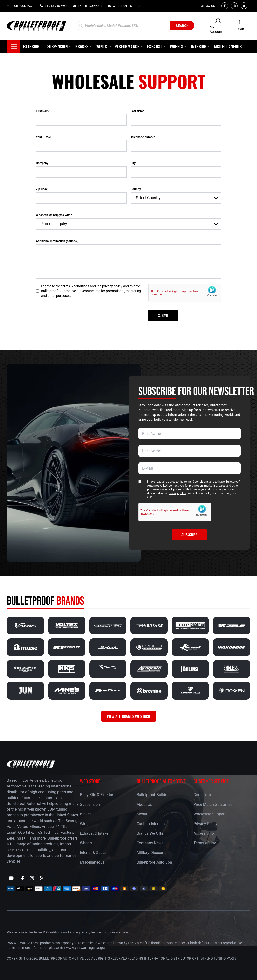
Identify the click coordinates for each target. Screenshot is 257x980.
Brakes (86, 814)
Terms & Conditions (48, 932)
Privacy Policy (205, 824)
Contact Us (203, 795)
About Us (144, 804)
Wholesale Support (210, 814)
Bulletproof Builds (152, 795)
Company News (150, 843)
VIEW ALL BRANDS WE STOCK (129, 716)
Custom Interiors (151, 824)
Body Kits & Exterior (97, 795)
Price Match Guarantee (213, 804)
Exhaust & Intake (94, 833)
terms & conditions (196, 482)
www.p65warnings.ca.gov (86, 948)
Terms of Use (205, 843)
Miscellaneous (92, 862)
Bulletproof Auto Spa (154, 862)
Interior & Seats (93, 853)
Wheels (86, 843)
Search (182, 26)
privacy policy (177, 493)
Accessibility (204, 833)
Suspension (90, 804)
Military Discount (151, 853)
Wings (85, 824)
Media (142, 814)
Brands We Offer (151, 833)
